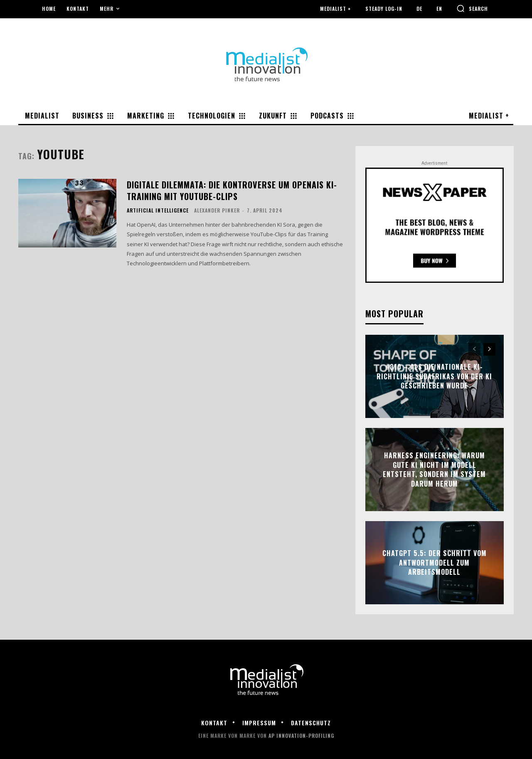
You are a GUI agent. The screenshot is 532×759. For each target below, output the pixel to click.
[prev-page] (474, 349)
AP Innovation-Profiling (301, 736)
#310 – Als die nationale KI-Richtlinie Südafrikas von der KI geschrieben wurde (434, 377)
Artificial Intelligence (158, 210)
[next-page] (489, 349)
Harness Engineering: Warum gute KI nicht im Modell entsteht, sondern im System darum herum (434, 470)
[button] (472, 8)
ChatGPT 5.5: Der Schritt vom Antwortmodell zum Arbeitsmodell (435, 563)
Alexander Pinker (217, 210)
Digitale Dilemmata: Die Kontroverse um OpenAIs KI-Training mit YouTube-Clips (232, 190)
